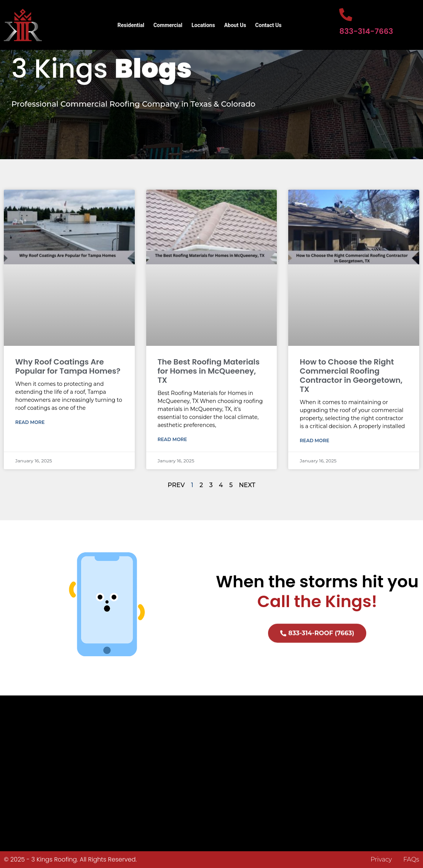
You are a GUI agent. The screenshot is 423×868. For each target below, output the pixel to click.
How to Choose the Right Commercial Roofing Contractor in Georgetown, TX (351, 376)
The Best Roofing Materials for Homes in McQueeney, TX (209, 371)
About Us (235, 25)
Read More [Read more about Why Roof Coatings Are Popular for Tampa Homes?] (30, 422)
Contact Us (268, 25)
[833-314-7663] (346, 14)
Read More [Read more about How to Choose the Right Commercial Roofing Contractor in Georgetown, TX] (314, 440)
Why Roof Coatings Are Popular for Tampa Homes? (68, 366)
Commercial (168, 25)
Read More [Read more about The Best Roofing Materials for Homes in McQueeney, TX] (172, 439)
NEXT (247, 485)
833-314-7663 (366, 31)
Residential (131, 25)
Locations (203, 25)
